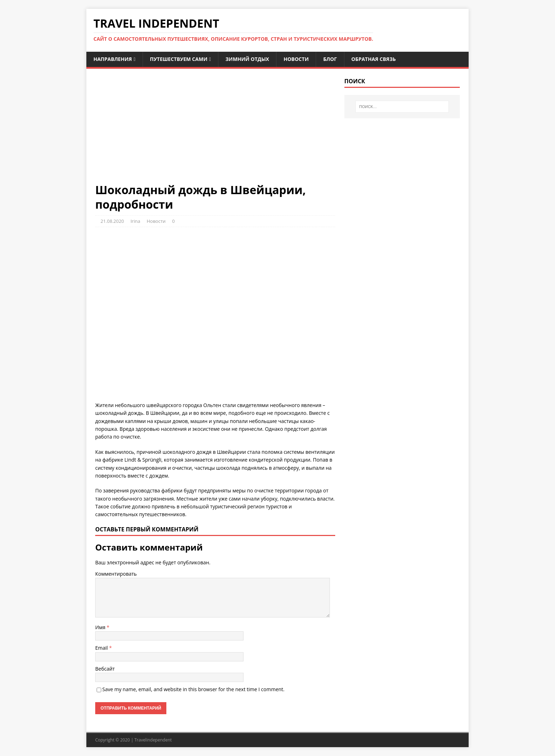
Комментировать (116, 574)
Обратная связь (374, 59)
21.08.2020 (112, 221)
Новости (296, 59)
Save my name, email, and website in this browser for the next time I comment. (193, 689)
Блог (330, 59)
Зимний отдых (247, 59)
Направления (113, 59)
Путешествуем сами (179, 59)
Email (102, 648)
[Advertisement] (215, 130)
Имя (101, 627)
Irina (135, 221)
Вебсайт (105, 669)
